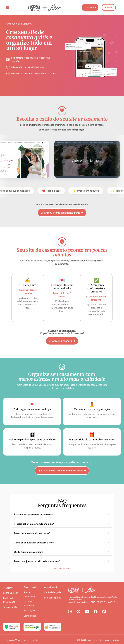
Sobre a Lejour (10, 589)
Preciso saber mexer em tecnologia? (34, 520)
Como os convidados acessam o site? (34, 539)
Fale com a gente (53, 594)
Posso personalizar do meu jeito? (32, 529)
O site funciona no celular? (28, 548)
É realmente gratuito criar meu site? (34, 511)
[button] (8, 7)
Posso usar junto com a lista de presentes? (37, 557)
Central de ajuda (52, 589)
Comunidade (30, 612)
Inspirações (29, 607)
